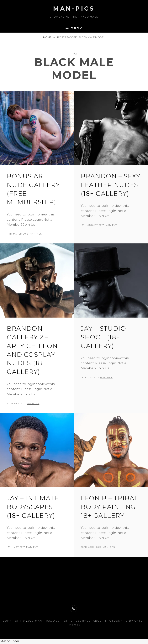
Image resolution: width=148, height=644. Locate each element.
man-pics (36, 234)
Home (48, 37)
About (99, 621)
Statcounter (10, 641)
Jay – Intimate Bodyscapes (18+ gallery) (33, 507)
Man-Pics (74, 9)
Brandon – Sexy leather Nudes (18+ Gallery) (111, 185)
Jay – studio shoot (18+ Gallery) (103, 337)
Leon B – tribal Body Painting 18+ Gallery (110, 507)
